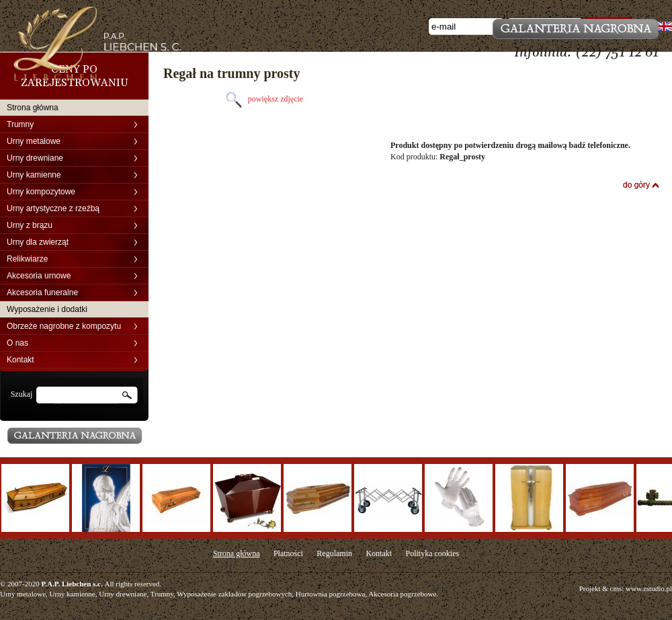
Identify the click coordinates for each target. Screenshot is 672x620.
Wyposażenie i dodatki (47, 309)
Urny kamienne (34, 175)
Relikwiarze (27, 259)
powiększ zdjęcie (263, 99)
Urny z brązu (30, 225)
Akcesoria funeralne (42, 293)
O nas (17, 343)
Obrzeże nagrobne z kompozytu (64, 326)
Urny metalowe (34, 141)
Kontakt (20, 360)
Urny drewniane (35, 158)
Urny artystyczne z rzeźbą (53, 208)
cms (616, 588)
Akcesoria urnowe (39, 276)
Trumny (20, 124)
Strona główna (33, 108)
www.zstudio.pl (649, 588)
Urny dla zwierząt (38, 242)
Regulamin (334, 553)
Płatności (288, 553)
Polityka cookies (432, 553)
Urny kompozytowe (41, 192)
